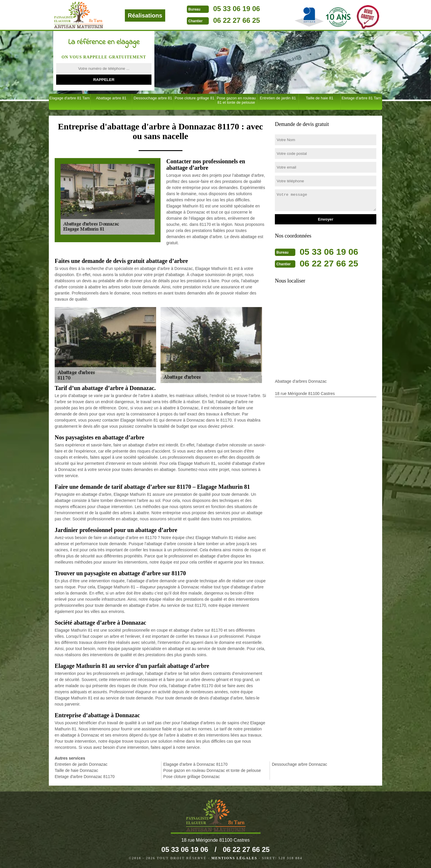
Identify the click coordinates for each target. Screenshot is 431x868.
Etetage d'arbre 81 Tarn (361, 98)
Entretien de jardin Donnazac (81, 764)
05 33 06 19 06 (237, 9)
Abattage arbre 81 (111, 98)
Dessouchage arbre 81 (153, 98)
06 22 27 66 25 (237, 20)
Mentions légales (234, 858)
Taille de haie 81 (320, 98)
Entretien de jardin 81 (278, 98)
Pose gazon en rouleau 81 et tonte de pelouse (236, 100)
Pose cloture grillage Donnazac (192, 777)
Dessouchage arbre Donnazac (300, 764)
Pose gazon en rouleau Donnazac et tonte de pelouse (212, 770)
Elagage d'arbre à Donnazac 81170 (195, 764)
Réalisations (145, 15)
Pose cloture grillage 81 (194, 98)
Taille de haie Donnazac (76, 770)
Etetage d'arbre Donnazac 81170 (85, 777)
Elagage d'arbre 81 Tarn (70, 98)
